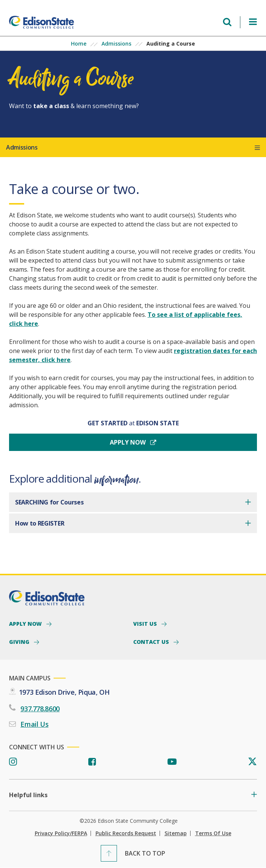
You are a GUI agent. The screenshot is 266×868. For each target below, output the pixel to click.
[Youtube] (172, 762)
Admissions (116, 44)
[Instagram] (13, 762)
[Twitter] (252, 762)
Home (79, 44)
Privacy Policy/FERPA (61, 833)
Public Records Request (126, 833)
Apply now (128, 442)
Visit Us (146, 623)
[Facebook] (92, 762)
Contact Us (152, 642)
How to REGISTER (40, 523)
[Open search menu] (227, 22)
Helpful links (28, 795)
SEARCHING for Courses (49, 502)
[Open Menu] (253, 22)
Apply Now (26, 623)
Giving (20, 642)
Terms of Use (213, 833)
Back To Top (145, 853)
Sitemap (176, 833)
